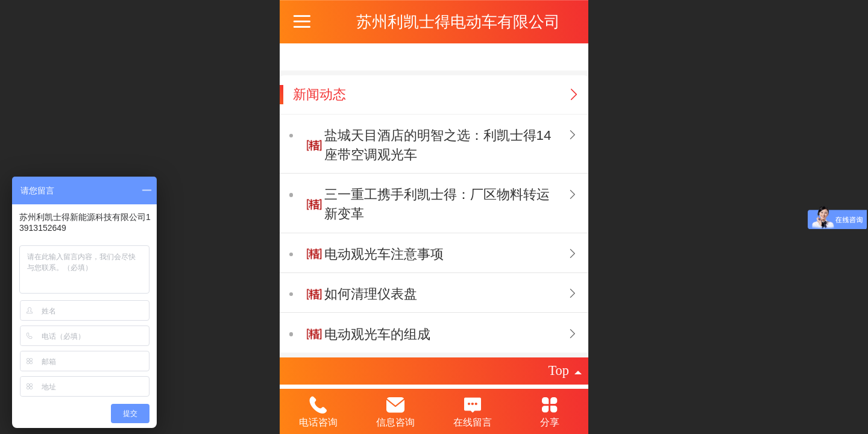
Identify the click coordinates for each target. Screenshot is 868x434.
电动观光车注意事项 (384, 254)
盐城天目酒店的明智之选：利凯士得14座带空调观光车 (438, 145)
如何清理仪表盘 (371, 294)
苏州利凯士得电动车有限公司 (458, 22)
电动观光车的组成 (377, 334)
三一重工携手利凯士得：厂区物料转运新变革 (437, 204)
